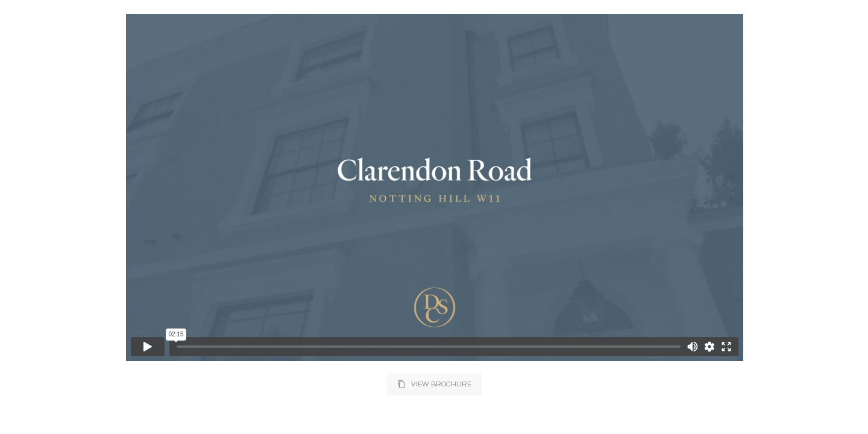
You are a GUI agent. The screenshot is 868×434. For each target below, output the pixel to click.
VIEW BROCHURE (434, 384)
